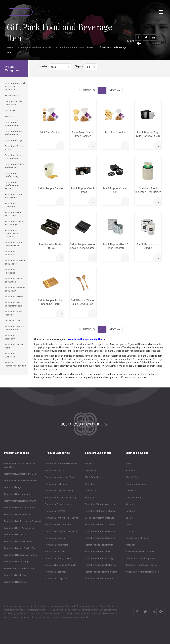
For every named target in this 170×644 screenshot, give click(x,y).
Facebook (130, 511)
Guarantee (130, 471)
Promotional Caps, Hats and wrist (20, 501)
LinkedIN (130, 524)
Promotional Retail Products (58, 524)
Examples (90, 497)
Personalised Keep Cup (56, 579)
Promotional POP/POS (55, 511)
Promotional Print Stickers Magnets (61, 518)
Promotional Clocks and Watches (20, 508)
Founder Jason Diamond (137, 538)
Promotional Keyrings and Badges (61, 477)
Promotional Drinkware (15, 535)
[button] (60, 67)
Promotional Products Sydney (99, 558)
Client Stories (91, 471)
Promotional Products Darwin (99, 545)
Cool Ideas (90, 484)
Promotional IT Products (56, 471)
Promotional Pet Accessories (59, 504)
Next (112, 90)
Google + (130, 518)
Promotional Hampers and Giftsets (75, 47)
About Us (90, 464)
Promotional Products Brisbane (100, 531)
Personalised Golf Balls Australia (20, 568)
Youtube (129, 531)
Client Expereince (93, 477)
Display (79, 66)
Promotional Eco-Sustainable (18, 541)
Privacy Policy (132, 477)
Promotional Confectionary (17, 514)
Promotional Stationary (56, 538)
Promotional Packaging (56, 484)
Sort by (43, 66)
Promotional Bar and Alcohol (18, 494)
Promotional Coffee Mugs (17, 562)
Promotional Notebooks (16, 582)
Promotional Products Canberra (100, 538)
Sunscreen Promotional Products (60, 565)
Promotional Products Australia (35, 47)
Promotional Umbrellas (56, 551)
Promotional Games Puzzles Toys (20, 548)
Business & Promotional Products (142, 565)
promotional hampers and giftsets (86, 339)
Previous (89, 90)
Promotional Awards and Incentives (21, 481)
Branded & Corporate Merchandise (142, 572)
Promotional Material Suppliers (140, 558)
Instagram (130, 545)
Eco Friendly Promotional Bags (100, 518)
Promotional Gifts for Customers (101, 511)
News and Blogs (133, 497)
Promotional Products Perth (98, 551)
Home (10, 47)
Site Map (130, 504)
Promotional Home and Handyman (61, 464)
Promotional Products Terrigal (99, 579)
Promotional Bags (13, 487)
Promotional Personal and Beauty (60, 497)
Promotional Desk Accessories (19, 528)
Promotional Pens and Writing (59, 491)
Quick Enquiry (20, 12)
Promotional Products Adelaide (100, 524)
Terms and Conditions (136, 484)
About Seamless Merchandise (140, 551)
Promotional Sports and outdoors (61, 531)
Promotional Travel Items (56, 545)
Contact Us (90, 491)
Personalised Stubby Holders (59, 558)
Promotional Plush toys (15, 575)
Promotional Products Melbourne (101, 565)
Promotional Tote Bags (56, 572)
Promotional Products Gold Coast (101, 572)
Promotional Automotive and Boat (20, 474)
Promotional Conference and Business (22, 521)
